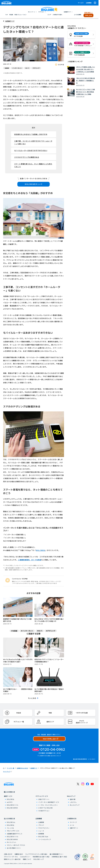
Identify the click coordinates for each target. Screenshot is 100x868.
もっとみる (32, 698)
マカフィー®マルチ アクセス (16, 845)
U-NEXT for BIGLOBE (46, 808)
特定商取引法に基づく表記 (41, 857)
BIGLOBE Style (43, 837)
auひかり (10, 802)
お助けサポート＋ (44, 799)
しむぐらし (73, 802)
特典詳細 (43, 734)
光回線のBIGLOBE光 (22, 768)
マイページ (73, 822)
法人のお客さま (9, 819)
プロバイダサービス (13, 831)
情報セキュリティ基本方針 (12, 859)
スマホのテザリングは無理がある (27, 157)
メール (72, 825)
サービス (81, 3)
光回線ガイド (10, 21)
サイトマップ (8, 772)
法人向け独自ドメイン (14, 848)
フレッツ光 (10, 828)
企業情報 (89, 3)
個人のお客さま (9, 792)
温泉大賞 (73, 799)
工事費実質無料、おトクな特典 (30, 560)
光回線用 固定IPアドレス (14, 834)
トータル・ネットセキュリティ (48, 805)
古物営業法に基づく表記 (59, 857)
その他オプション (44, 811)
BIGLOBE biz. (11, 822)
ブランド (41, 825)
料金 (39, 734)
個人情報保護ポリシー (57, 854)
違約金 (49, 734)
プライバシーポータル (11, 857)
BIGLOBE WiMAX (12, 808)
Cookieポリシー (25, 857)
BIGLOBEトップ (39, 859)
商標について (27, 859)
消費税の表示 (19, 854)
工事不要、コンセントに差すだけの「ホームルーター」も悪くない (33, 142)
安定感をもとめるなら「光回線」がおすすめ (31, 134)
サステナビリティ (44, 828)
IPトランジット (12, 842)
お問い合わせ (8, 854)
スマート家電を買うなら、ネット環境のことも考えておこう (33, 165)
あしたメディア (75, 805)
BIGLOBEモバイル (13, 805)
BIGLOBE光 (40, 550)
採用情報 (41, 834)
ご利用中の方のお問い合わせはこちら (49, 756)
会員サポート (74, 828)
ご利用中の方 (72, 819)
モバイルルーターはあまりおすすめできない (31, 150)
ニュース (41, 831)
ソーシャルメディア (45, 839)
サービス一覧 (11, 768)
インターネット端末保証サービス (49, 802)
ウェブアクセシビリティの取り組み (36, 854)
